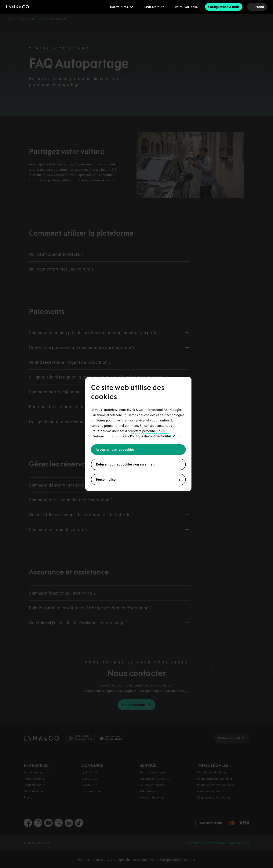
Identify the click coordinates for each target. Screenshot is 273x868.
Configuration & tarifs (224, 7)
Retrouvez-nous (186, 7)
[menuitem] (122, 7)
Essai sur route (154, 7)
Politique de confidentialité (150, 436)
